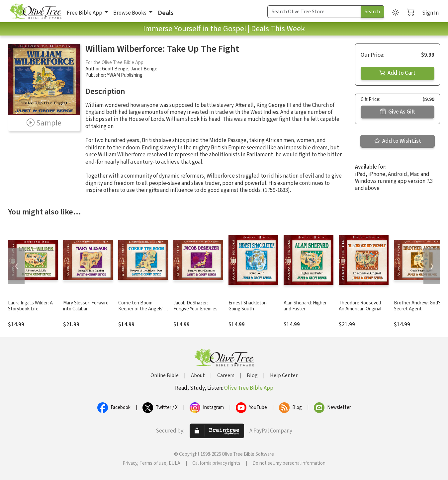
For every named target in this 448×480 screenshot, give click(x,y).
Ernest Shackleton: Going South (248, 306)
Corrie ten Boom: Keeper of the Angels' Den (141, 309)
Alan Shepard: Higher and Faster (305, 306)
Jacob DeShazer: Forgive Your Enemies (195, 306)
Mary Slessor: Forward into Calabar (86, 306)
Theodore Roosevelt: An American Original (361, 306)
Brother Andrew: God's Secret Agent (418, 306)
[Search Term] (314, 12)
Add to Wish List (398, 141)
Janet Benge (144, 69)
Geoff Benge (115, 69)
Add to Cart (398, 73)
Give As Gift (398, 112)
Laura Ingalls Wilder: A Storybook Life (30, 306)
